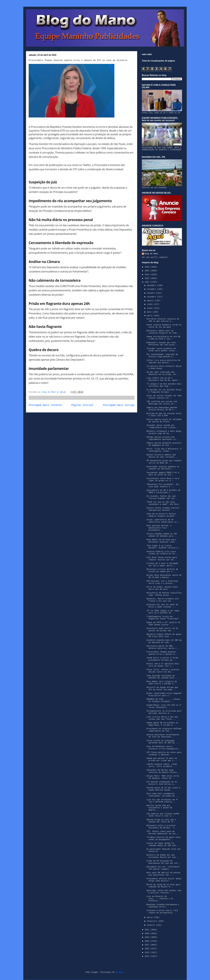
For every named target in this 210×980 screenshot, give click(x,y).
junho (150, 308)
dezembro (152, 285)
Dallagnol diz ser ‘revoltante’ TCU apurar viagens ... (163, 868)
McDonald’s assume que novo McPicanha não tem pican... (162, 344)
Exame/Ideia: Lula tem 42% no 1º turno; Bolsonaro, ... (164, 706)
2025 (148, 271)
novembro (152, 289)
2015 (148, 953)
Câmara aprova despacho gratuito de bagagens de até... (164, 444)
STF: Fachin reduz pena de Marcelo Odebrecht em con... (163, 833)
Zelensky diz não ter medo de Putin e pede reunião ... (162, 606)
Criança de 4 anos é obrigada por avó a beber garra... (162, 565)
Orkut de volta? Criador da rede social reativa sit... (164, 397)
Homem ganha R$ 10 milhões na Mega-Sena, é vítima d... (162, 724)
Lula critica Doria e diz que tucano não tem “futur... (162, 718)
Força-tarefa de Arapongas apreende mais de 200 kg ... (163, 742)
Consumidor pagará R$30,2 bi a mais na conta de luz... (163, 474)
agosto (151, 301)
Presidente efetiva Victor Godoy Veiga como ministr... (164, 880)
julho (150, 304)
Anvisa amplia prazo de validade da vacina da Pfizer (164, 421)
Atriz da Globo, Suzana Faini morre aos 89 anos (162, 588)
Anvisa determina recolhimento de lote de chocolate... (163, 736)
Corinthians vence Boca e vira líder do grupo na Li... (163, 480)
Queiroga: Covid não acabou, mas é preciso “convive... (164, 892)
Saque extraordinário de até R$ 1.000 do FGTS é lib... (163, 338)
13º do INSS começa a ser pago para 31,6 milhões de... (163, 612)
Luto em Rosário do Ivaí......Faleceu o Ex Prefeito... (160, 899)
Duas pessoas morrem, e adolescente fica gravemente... (159, 528)
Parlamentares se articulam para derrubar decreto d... (164, 712)
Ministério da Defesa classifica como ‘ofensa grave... (164, 594)
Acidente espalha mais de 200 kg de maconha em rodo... (164, 641)
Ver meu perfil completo (155, 257)
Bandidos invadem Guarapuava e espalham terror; (163, 906)
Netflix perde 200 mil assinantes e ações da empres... (159, 808)
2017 (148, 945)
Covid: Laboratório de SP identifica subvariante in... (163, 521)
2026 (148, 267)
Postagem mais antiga (119, 405)
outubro (151, 293)
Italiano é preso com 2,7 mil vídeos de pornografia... (162, 912)
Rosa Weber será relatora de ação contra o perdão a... (162, 683)
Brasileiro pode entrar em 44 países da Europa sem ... (162, 630)
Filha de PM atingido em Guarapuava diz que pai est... (164, 862)
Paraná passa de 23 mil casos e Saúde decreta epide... (163, 789)
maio (150, 312)
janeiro (151, 925)
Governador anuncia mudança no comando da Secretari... (163, 468)
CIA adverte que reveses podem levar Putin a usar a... (163, 815)
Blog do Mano (151, 254)
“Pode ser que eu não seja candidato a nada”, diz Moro (163, 503)
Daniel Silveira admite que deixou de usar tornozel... (162, 456)
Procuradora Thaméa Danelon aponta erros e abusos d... (162, 653)
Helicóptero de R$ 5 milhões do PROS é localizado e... (163, 491)
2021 (148, 930)
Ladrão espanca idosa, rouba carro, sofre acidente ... (162, 765)
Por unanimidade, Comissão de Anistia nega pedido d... (162, 356)
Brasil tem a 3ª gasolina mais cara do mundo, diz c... (163, 665)
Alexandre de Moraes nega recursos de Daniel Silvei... (163, 771)
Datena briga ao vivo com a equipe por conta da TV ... (162, 821)
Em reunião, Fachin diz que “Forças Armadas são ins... (162, 497)
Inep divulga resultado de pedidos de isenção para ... (163, 677)
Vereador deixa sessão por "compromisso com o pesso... (163, 426)
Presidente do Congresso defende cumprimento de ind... (164, 730)
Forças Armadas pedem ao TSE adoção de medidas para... (162, 535)
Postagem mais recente (45, 405)
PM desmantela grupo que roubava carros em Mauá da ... (164, 462)
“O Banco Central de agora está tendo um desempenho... (163, 838)
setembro (152, 297)
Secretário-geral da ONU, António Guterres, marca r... (163, 647)
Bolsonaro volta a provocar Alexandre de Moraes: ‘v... (162, 827)
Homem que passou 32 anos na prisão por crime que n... (162, 759)
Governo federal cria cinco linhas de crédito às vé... (162, 553)
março (150, 917)
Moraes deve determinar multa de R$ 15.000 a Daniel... (164, 576)
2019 (148, 937)
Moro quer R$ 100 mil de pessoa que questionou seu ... (163, 874)
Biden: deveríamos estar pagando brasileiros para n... (164, 694)
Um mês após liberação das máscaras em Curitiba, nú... (163, 373)
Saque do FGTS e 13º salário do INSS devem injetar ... (163, 624)
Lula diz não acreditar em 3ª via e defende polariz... (162, 801)
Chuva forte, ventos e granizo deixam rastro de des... (163, 671)
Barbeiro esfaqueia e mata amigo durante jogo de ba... (164, 432)
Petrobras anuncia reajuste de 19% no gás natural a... (163, 320)
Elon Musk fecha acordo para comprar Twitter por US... (162, 559)
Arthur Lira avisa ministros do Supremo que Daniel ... (163, 361)
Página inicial (82, 405)
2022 (148, 282)
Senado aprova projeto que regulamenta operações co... (163, 438)
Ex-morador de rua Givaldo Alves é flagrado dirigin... (164, 391)
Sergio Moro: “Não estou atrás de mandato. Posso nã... (163, 777)
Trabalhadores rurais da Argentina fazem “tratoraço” (163, 618)
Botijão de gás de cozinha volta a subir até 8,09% (164, 415)
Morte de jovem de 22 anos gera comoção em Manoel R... (163, 886)
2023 (148, 278)
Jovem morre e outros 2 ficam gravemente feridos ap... (162, 659)
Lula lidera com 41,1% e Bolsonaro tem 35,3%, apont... (164, 379)
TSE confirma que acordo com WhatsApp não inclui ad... (162, 403)
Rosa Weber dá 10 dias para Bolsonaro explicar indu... (162, 541)
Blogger (120, 972)
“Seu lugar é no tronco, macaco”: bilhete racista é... (164, 547)
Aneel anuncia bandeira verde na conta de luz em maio (164, 326)
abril (150, 316)
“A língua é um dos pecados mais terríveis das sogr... (164, 385)
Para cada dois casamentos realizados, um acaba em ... (163, 795)
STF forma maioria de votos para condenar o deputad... (164, 754)
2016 (148, 949)
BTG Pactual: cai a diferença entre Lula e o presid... (162, 582)
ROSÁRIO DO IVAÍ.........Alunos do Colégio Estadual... (163, 700)
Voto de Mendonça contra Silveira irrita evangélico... (164, 748)
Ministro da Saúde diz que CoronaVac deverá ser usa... (163, 856)
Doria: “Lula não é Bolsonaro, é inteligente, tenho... (164, 450)
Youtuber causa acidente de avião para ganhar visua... (162, 350)
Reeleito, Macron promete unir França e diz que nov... (163, 600)
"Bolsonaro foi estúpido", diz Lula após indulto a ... (163, 486)
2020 (148, 934)
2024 (148, 275)
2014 (148, 956)
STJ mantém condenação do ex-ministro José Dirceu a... (162, 783)
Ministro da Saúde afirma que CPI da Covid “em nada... (162, 689)
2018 (148, 941)
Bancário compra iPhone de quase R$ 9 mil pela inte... (164, 635)
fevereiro (153, 921)
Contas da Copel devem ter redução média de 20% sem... (163, 844)
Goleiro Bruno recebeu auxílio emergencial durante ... (163, 509)
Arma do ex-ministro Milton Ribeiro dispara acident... (162, 515)
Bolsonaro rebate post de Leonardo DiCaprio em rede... (163, 332)
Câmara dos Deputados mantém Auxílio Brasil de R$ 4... (162, 409)
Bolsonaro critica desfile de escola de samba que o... (162, 570)
